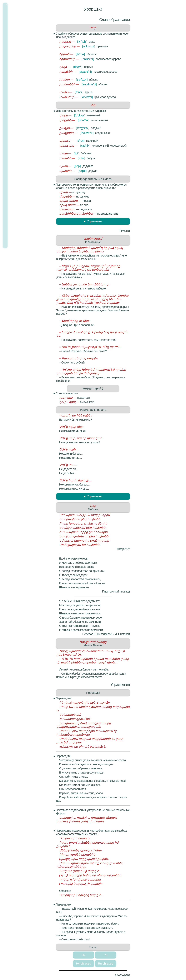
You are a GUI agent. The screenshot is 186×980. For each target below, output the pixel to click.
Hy (83, 955)
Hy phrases (83, 964)
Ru (106, 955)
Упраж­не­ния (94, 221)
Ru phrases (105, 964)
